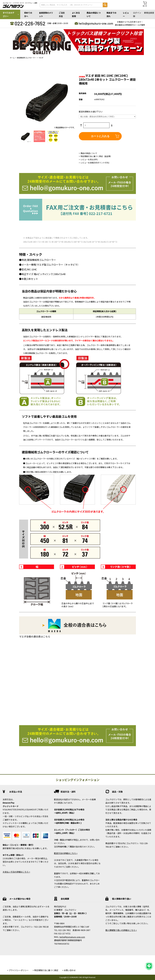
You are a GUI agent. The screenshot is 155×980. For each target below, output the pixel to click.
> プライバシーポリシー (18, 970)
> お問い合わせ (69, 970)
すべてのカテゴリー (8, 14)
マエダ (41, 58)
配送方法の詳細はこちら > (66, 853)
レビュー (126, 14)
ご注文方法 (62, 14)
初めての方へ (28, 14)
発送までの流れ (111, 14)
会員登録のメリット (46, 14)
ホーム (12, 58)
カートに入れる (100, 136)
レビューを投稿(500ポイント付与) (95, 163)
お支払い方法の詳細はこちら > (16, 872)
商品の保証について (94, 14)
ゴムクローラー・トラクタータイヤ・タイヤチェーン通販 (20, 3)
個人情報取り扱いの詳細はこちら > (121, 930)
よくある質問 (76, 14)
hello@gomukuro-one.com (96, 23)
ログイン (137, 13)
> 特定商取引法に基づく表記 (45, 970)
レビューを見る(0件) (89, 159)
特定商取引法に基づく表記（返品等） (96, 156)
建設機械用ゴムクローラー (27, 58)
